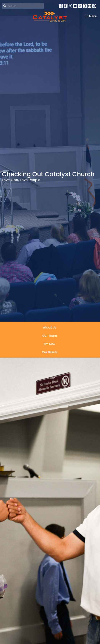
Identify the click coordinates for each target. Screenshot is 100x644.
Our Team (50, 336)
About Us (50, 327)
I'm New (50, 344)
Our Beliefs (50, 352)
